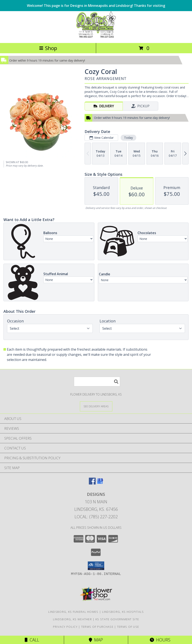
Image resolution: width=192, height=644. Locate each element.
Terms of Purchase (97, 627)
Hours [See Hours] (160, 640)
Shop (48, 48)
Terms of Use (128, 627)
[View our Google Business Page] (100, 483)
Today (128, 138)
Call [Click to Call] (32, 640)
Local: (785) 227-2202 (96, 517)
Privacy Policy (65, 627)
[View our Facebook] (92, 483)
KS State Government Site (117, 619)
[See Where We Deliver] (96, 406)
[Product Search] (97, 382)
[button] (96, 566)
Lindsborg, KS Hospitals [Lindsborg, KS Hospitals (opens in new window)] (123, 612)
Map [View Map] (96, 640)
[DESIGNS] (96, 37)
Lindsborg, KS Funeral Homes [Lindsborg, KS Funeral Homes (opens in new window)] (73, 612)
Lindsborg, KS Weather (72, 619)
